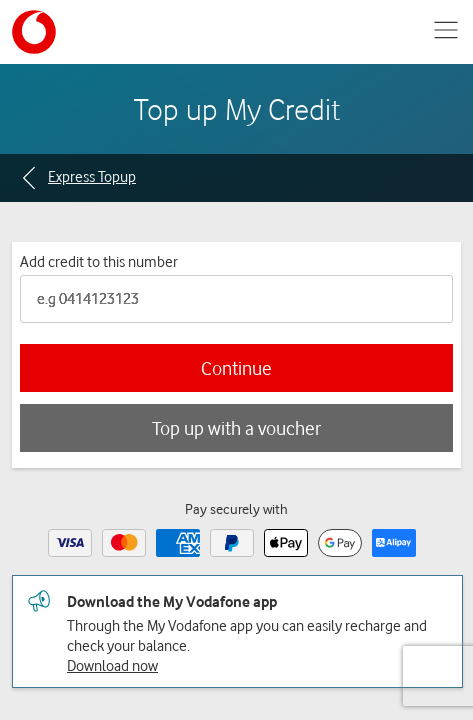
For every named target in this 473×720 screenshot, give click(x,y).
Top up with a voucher (236, 427)
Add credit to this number (99, 261)
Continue (236, 367)
